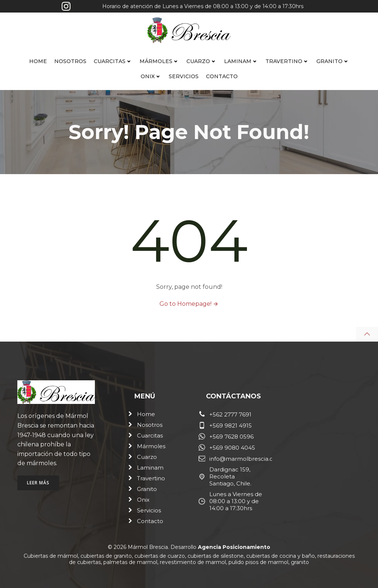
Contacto (222, 76)
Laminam (241, 61)
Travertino (287, 61)
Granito (333, 61)
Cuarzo (202, 61)
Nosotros (70, 61)
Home (38, 61)
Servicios (184, 76)
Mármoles (159, 61)
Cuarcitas (113, 61)
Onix (151, 76)
